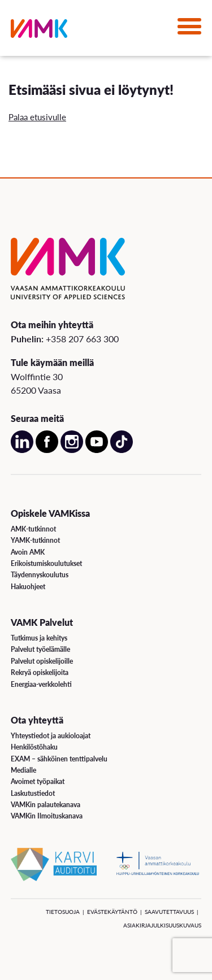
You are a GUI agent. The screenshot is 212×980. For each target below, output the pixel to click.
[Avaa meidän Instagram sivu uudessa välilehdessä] (72, 450)
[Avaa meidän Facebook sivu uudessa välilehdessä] (47, 450)
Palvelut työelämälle (40, 649)
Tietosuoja (63, 912)
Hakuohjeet (28, 587)
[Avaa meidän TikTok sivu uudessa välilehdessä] (122, 450)
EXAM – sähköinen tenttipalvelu (59, 759)
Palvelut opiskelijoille (42, 661)
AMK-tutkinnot (33, 529)
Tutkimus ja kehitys (39, 638)
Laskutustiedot (33, 793)
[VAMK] (39, 31)
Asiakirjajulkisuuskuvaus (162, 925)
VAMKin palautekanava (46, 805)
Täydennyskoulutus (40, 575)
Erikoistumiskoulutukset (46, 563)
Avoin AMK (28, 552)
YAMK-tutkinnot (35, 540)
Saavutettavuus (169, 912)
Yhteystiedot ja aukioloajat (51, 736)
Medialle (23, 770)
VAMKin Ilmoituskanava (47, 816)
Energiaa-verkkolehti (41, 684)
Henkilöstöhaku (34, 747)
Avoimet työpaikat (38, 781)
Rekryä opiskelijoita (40, 672)
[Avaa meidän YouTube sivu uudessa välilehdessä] (97, 450)
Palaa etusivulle (37, 117)
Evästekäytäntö (112, 912)
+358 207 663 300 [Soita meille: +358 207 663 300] (82, 339)
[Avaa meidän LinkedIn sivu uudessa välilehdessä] (22, 450)
